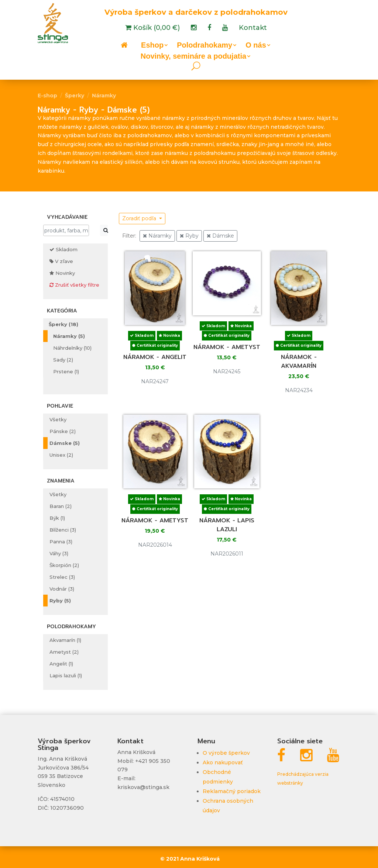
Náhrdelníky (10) (72, 348)
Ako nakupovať (223, 762)
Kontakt (253, 28)
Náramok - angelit (155, 357)
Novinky (62, 273)
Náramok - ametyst (227, 347)
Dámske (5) (65, 443)
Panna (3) (61, 542)
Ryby (189, 236)
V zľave (61, 261)
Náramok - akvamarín (299, 362)
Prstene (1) (66, 371)
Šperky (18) (63, 324)
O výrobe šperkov (226, 753)
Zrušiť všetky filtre (74, 285)
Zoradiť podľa (140, 218)
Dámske (220, 236)
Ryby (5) (60, 601)
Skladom (63, 249)
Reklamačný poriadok (232, 791)
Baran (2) (61, 506)
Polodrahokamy (205, 46)
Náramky (104, 96)
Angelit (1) (61, 664)
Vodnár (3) (62, 589)
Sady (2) (63, 360)
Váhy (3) (59, 553)
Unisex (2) (61, 455)
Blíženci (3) (63, 530)
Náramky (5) (69, 336)
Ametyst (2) (64, 652)
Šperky (75, 96)
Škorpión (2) (64, 565)
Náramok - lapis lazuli (227, 525)
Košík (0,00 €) (156, 28)
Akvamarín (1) (65, 640)
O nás (256, 46)
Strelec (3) (62, 577)
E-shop (47, 96)
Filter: (129, 236)
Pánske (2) (63, 431)
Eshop (152, 46)
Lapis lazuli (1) (66, 675)
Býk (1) (57, 518)
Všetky (58, 419)
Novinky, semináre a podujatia (193, 57)
